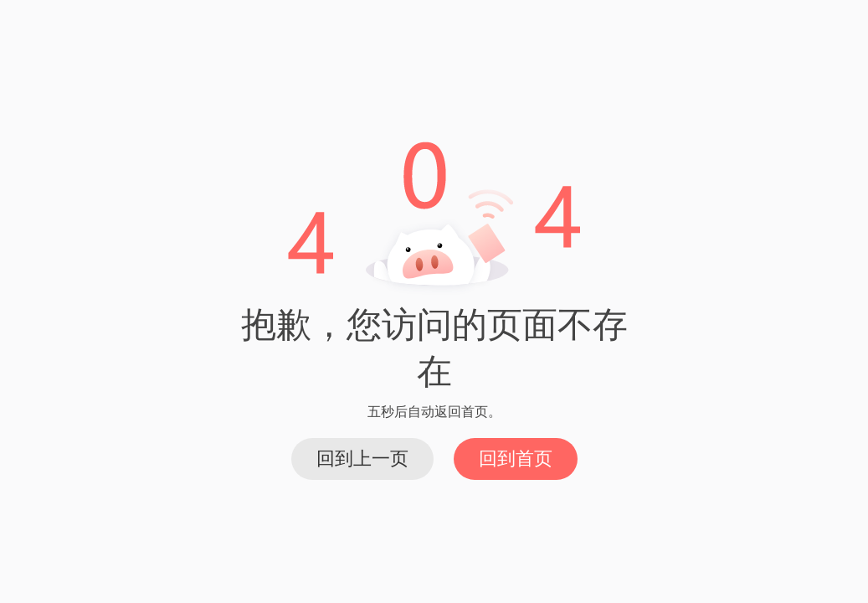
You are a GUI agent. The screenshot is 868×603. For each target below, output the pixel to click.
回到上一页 (362, 459)
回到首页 (516, 459)
